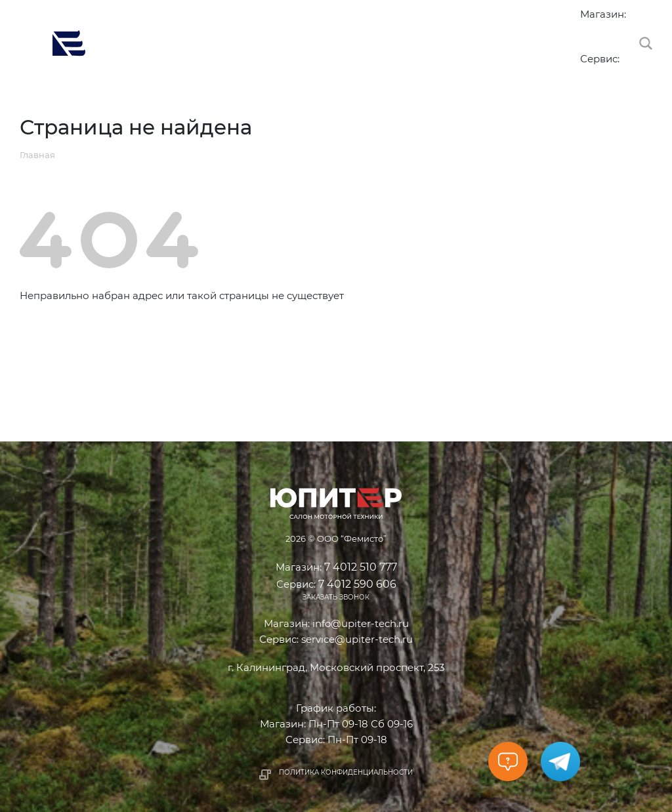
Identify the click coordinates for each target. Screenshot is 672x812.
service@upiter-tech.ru (357, 639)
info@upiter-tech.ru (361, 623)
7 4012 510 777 (587, 29)
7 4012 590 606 (587, 73)
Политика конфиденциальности (346, 772)
